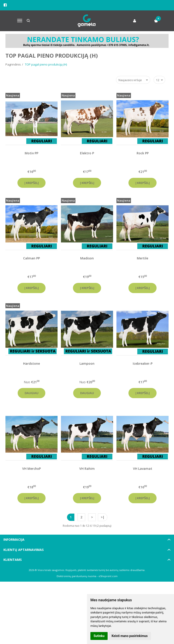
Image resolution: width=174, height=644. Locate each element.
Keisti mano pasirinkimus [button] (130, 636)
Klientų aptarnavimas (24, 550)
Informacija (14, 539)
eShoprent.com (108, 576)
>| (103, 517)
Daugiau (32, 393)
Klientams (13, 560)
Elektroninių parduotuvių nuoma (76, 576)
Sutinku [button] (99, 636)
